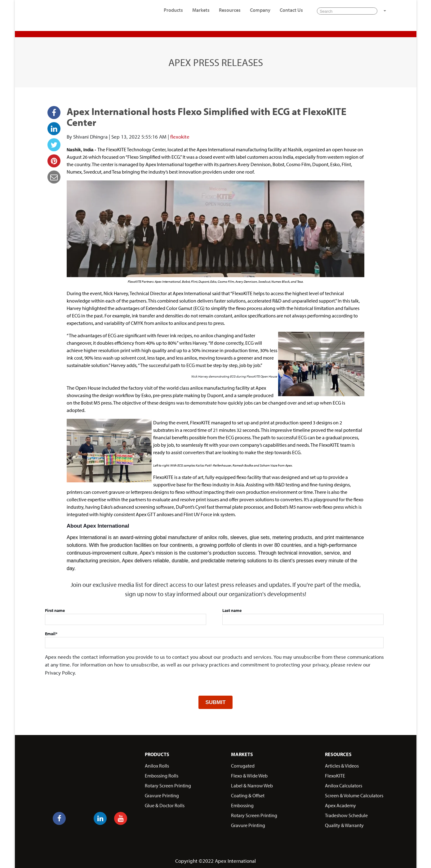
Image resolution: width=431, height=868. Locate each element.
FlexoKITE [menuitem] (335, 774)
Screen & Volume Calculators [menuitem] (354, 794)
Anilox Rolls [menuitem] (157, 764)
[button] (384, 15)
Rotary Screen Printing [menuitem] (168, 784)
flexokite (180, 137)
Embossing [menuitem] (242, 804)
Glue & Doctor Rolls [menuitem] (165, 804)
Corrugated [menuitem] (243, 764)
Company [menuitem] (260, 14)
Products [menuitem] (173, 14)
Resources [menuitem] (230, 14)
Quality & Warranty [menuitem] (344, 824)
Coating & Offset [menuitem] (248, 794)
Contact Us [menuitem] (291, 14)
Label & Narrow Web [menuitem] (252, 784)
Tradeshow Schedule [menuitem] (346, 814)
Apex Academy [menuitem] (340, 804)
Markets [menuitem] (201, 14)
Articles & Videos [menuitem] (342, 764)
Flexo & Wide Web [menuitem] (249, 774)
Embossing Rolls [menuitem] (162, 774)
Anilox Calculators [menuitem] (344, 784)
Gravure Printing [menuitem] (162, 794)
